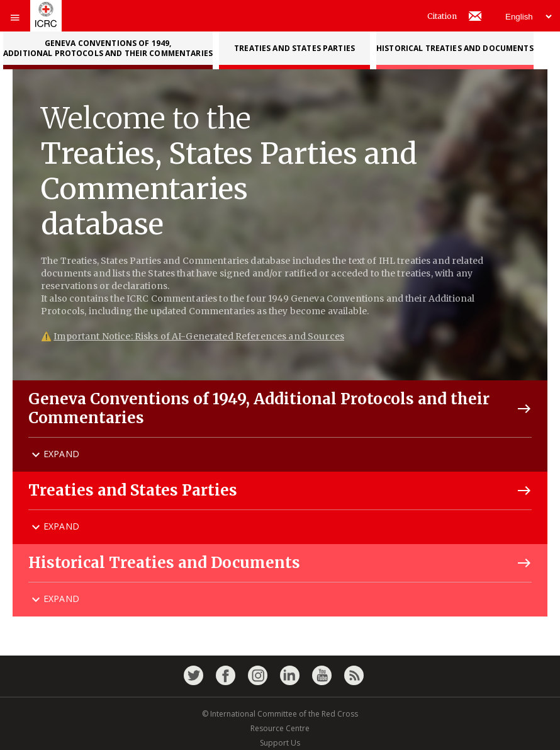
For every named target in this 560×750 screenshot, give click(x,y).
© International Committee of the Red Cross (280, 714)
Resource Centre (280, 728)
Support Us (280, 743)
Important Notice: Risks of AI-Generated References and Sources (199, 336)
